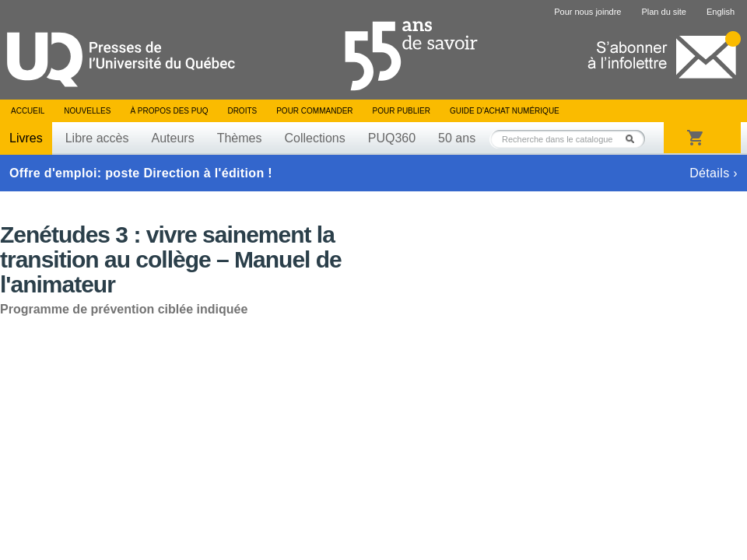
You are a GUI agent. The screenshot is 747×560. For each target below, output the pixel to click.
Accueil (28, 111)
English (721, 12)
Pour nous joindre (587, 12)
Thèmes (240, 138)
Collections (314, 138)
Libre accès (97, 138)
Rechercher (634, 139)
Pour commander (314, 111)
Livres (26, 138)
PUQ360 (392, 138)
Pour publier (402, 111)
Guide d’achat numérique (505, 111)
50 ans (457, 138)
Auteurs (173, 138)
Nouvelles (87, 111)
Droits (242, 111)
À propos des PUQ (169, 111)
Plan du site (663, 12)
